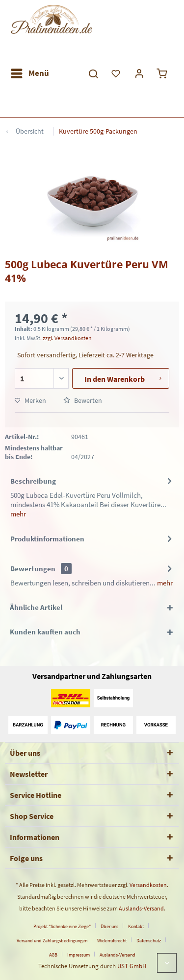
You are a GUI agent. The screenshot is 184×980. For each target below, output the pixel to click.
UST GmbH (132, 966)
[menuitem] (29, 73)
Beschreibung (33, 481)
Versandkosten (148, 885)
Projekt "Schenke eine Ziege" (62, 926)
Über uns (109, 926)
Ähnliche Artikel (36, 607)
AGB (53, 955)
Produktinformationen (47, 539)
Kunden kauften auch (45, 632)
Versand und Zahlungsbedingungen (52, 941)
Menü (30, 72)
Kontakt (136, 926)
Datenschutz (149, 941)
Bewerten (83, 400)
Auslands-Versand (141, 908)
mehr (18, 514)
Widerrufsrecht (112, 941)
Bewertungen (33, 569)
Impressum (79, 955)
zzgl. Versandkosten (67, 338)
